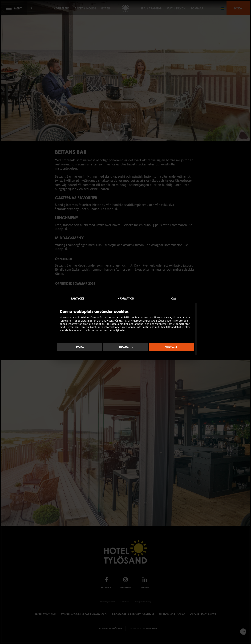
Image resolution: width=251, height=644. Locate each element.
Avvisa (80, 347)
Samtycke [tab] (77, 298)
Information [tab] (125, 298)
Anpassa (126, 347)
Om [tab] (173, 298)
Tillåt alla (171, 347)
